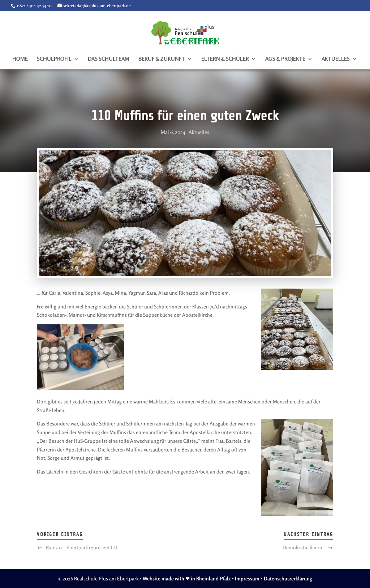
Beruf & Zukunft (162, 59)
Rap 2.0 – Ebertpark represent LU (81, 547)
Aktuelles (336, 59)
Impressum (247, 578)
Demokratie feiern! (303, 547)
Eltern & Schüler (225, 59)
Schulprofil (54, 59)
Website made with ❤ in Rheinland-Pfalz (187, 578)
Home (20, 59)
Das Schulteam (109, 59)
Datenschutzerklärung (288, 578)
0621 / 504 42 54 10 (34, 6)
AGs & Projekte (285, 59)
